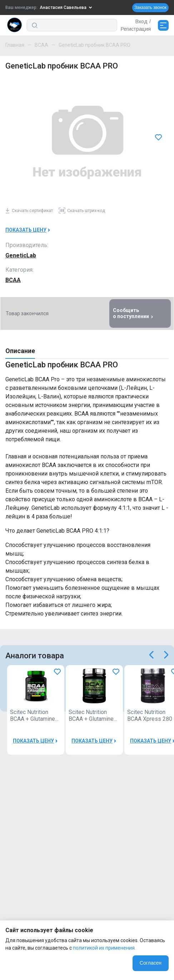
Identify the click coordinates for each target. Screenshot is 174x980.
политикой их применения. (104, 948)
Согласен (151, 963)
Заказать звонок (150, 7)
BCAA (41, 45)
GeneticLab (21, 255)
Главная (15, 45)
